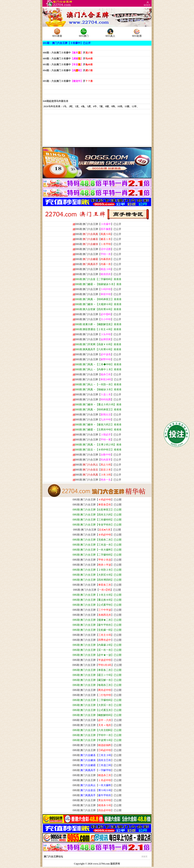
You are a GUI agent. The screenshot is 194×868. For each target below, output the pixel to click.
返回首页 (147, 5)
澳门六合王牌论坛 (96, 856)
